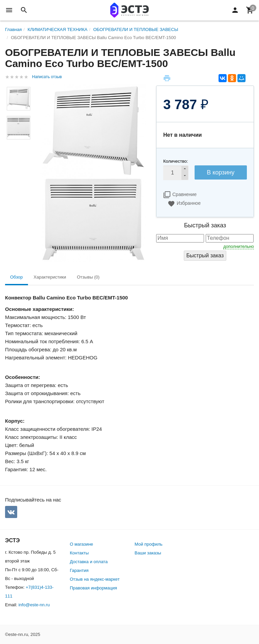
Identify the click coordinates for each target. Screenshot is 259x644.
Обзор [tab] (17, 277)
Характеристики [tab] (50, 277)
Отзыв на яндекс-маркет (95, 579)
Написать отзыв (47, 77)
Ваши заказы (148, 553)
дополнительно (239, 246)
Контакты (79, 553)
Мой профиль (149, 544)
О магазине (81, 544)
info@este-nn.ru (34, 605)
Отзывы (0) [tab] (88, 277)
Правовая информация (93, 588)
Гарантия (79, 570)
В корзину (221, 172)
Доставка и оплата (89, 562)
